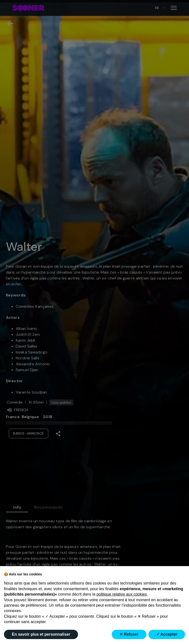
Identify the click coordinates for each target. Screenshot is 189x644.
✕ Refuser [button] (129, 634)
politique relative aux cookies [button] (122, 594)
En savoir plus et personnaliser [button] (41, 634)
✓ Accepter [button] (167, 634)
